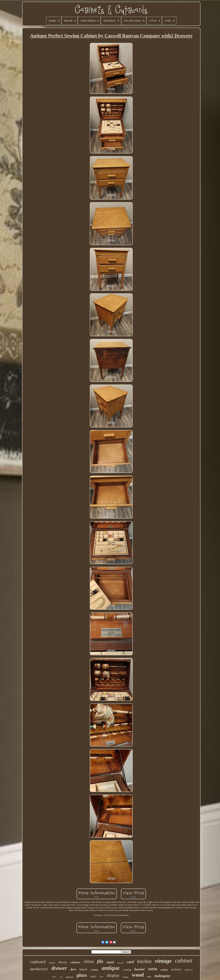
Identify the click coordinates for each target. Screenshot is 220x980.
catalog (127, 970)
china (89, 961)
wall (61, 977)
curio (153, 969)
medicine (176, 969)
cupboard (38, 962)
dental (52, 963)
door (102, 977)
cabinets (75, 962)
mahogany (162, 976)
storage (126, 977)
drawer (59, 968)
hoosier (140, 969)
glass (82, 975)
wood (138, 975)
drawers (189, 970)
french (83, 969)
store (149, 977)
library (63, 962)
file (100, 961)
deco (73, 969)
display (113, 975)
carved (120, 963)
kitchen (144, 961)
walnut (164, 970)
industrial (69, 977)
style (54, 977)
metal (110, 962)
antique (111, 968)
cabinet (184, 961)
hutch (93, 976)
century (94, 970)
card (130, 962)
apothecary (39, 969)
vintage (163, 961)
